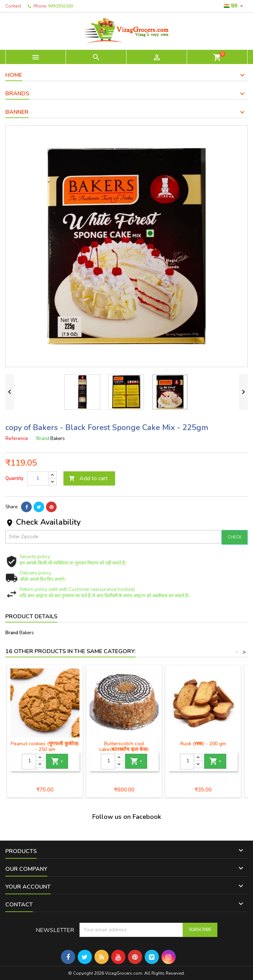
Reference (17, 439)
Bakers (27, 633)
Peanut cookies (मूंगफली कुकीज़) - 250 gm (45, 746)
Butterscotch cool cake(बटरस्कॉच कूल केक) (124, 746)
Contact (13, 6)
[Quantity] (38, 478)
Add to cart (88, 478)
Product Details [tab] (31, 616)
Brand (43, 439)
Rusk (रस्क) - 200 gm (203, 744)
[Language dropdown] (234, 6)
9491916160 (61, 6)
